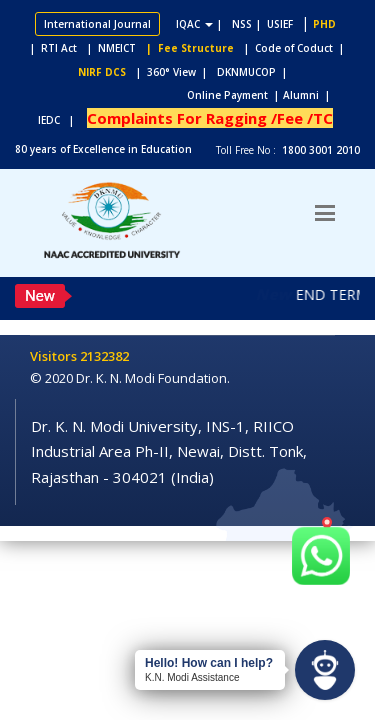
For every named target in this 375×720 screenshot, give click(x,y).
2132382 (104, 356)
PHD (324, 24)
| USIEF (274, 24)
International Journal (97, 24)
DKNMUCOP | (255, 72)
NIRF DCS (102, 72)
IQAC (194, 24)
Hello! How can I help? (209, 663)
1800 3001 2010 (319, 150)
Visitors (55, 356)
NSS (242, 24)
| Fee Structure (187, 48)
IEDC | (60, 120)
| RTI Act (49, 48)
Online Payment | (155, 95)
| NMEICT (108, 48)
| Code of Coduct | (294, 48)
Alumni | (311, 95)
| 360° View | (171, 72)
